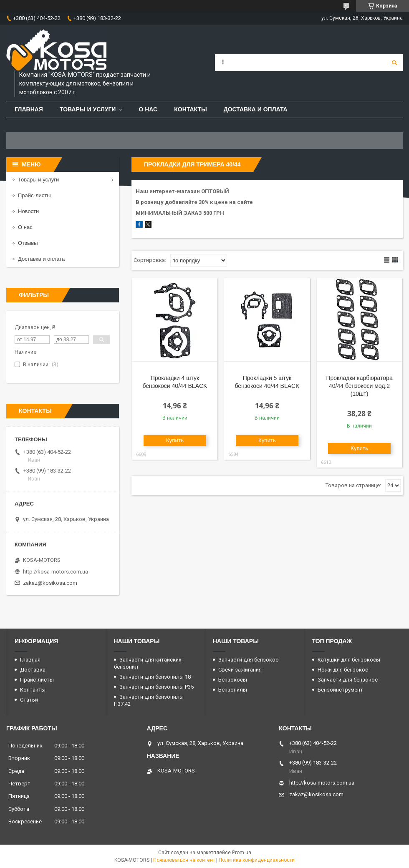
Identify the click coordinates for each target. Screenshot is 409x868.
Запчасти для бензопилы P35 (157, 687)
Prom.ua (242, 853)
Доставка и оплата (256, 109)
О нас (148, 109)
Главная (29, 109)
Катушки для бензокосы (349, 660)
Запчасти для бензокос (248, 660)
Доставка (33, 670)
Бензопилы (233, 690)
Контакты (190, 109)
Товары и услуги (88, 109)
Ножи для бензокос (343, 670)
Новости (28, 211)
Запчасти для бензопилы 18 (155, 677)
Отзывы (28, 243)
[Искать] (394, 63)
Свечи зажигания (240, 670)
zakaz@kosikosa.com (50, 583)
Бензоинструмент (340, 690)
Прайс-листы (34, 195)
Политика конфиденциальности (257, 860)
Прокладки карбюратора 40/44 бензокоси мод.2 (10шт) (359, 386)
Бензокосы (233, 680)
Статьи (29, 700)
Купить (175, 440)
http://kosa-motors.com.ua (56, 572)
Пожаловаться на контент (184, 860)
